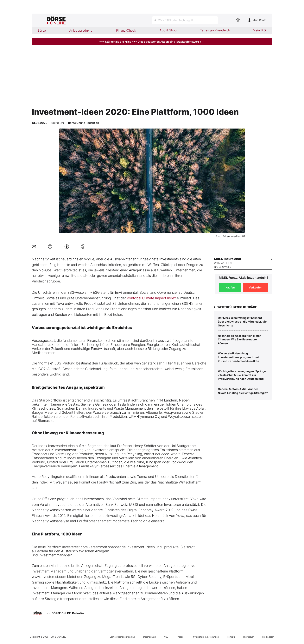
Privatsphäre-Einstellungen (205, 637)
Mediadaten (268, 637)
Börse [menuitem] (42, 30)
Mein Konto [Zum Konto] (257, 20)
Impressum (249, 637)
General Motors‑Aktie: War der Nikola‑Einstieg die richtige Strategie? (243, 391)
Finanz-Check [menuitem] (126, 30)
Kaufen (230, 287)
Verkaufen (256, 287)
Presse (180, 637)
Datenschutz (149, 637)
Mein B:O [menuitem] (259, 30)
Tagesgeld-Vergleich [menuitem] (215, 30)
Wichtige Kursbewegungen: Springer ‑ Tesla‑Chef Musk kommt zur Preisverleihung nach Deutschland (242, 375)
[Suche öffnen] (185, 20)
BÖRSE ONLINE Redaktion (69, 613)
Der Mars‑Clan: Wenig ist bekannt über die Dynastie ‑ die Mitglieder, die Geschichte (242, 322)
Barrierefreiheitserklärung (122, 637)
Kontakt (231, 637)
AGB (166, 637)
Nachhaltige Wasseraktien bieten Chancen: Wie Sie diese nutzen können (240, 339)
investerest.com (75, 547)
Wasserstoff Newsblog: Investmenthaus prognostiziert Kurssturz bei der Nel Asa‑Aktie (239, 357)
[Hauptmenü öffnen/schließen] (39, 20)
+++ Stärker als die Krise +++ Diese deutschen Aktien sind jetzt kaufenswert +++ (152, 42)
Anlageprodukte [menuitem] (81, 30)
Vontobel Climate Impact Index (151, 298)
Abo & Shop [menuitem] (168, 30)
